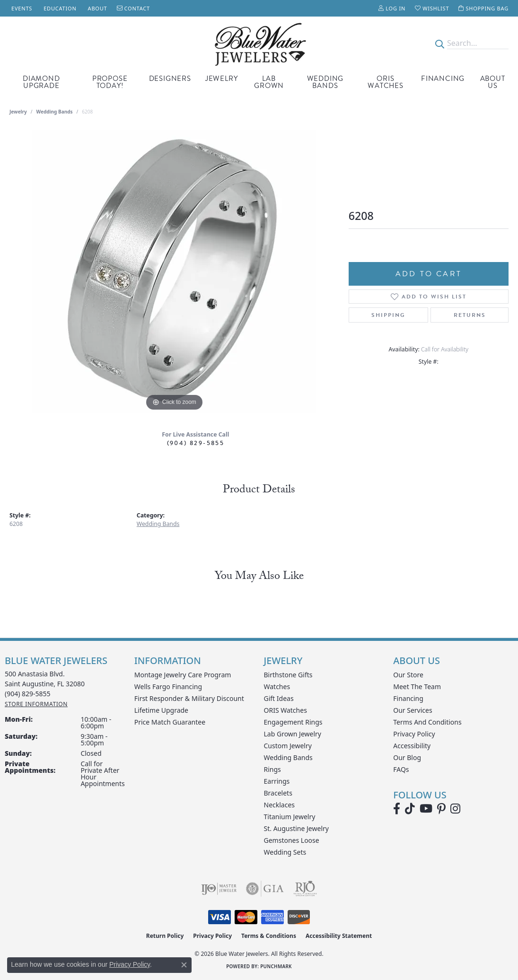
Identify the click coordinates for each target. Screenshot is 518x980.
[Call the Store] (28, 694)
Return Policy (165, 936)
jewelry (18, 112)
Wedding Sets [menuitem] (285, 852)
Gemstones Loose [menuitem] (292, 840)
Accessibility (412, 746)
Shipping (388, 315)
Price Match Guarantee (170, 722)
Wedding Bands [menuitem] (288, 757)
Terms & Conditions (269, 936)
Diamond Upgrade (41, 82)
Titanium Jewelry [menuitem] (290, 817)
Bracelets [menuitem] (278, 793)
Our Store (408, 675)
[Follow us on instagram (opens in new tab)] (455, 809)
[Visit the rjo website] (305, 889)
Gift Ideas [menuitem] (279, 698)
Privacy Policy (414, 734)
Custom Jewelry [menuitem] (288, 746)
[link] (21, 8)
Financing (443, 79)
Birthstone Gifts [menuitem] (288, 675)
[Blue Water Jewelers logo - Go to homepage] (259, 44)
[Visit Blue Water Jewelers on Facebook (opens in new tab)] (397, 809)
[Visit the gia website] (265, 889)
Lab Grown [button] (269, 82)
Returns (470, 315)
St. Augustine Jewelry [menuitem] (296, 828)
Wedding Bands (325, 82)
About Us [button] (493, 82)
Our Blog (407, 757)
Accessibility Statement (339, 936)
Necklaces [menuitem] (280, 805)
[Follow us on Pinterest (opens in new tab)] (441, 809)
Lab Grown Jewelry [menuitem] (293, 734)
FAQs (401, 769)
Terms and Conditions (427, 722)
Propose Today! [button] (110, 82)
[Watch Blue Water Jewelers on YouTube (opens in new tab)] (426, 809)
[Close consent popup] (184, 965)
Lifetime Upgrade (161, 710)
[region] (174, 271)
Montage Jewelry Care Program (183, 675)
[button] (392, 8)
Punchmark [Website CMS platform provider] (276, 966)
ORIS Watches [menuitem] (285, 710)
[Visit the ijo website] (219, 889)
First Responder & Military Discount (189, 698)
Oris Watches (386, 82)
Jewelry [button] (222, 79)
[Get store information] (36, 704)
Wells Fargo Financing (168, 687)
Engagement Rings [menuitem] (293, 722)
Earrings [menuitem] (277, 781)
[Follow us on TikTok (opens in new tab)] (410, 809)
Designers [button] (170, 79)
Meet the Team (417, 687)
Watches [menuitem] (277, 687)
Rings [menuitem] (272, 769)
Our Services (413, 710)
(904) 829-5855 (196, 443)
